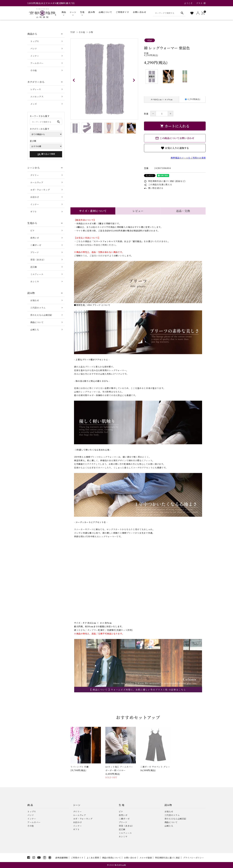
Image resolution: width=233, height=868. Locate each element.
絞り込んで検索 (46, 154)
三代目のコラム (38, 308)
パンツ (34, 48)
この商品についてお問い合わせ (175, 138)
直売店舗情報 (62, 858)
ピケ (32, 230)
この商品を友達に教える (158, 184)
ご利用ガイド (77, 858)
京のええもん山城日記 (41, 315)
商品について (37, 322)
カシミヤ (35, 281)
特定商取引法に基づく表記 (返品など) (165, 181)
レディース (36, 89)
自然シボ (35, 238)
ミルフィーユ (37, 274)
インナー (35, 56)
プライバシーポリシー (193, 858)
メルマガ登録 (146, 858)
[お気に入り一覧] (192, 13)
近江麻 (34, 267)
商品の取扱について (111, 858)
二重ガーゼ (36, 245)
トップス (35, 41)
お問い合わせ (130, 858)
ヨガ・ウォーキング (40, 190)
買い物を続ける (154, 188)
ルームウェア (37, 182)
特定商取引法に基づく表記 (167, 858)
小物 (91, 32)
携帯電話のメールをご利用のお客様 (188, 158)
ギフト (34, 212)
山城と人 (35, 329)
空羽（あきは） (38, 260)
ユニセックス (37, 97)
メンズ (34, 104)
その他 (82, 32)
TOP (73, 32)
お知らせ (35, 300)
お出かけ (35, 197)
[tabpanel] (104, 79)
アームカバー (37, 63)
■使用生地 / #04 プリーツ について (92, 305)
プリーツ (35, 252)
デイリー (35, 175)
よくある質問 (93, 858)
